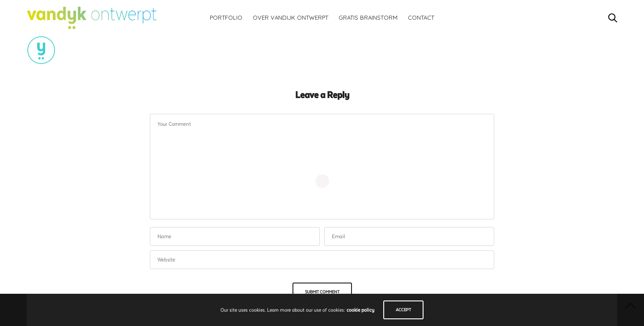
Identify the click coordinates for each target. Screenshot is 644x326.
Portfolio (226, 17)
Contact (421, 17)
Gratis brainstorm (368, 17)
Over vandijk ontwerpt (290, 17)
